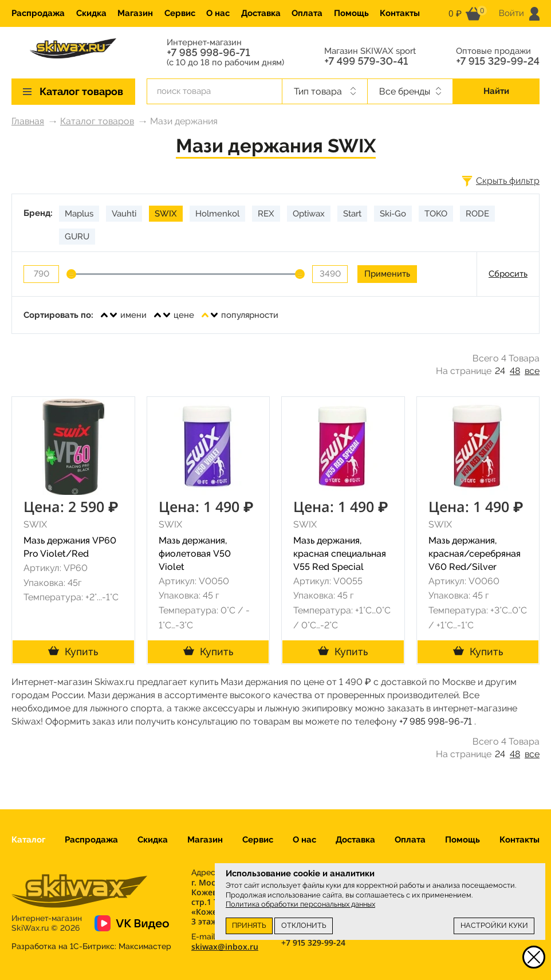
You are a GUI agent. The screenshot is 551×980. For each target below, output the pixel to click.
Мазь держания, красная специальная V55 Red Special (340, 554)
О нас (218, 13)
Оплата (307, 13)
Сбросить (508, 274)
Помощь (351, 13)
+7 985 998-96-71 (208, 53)
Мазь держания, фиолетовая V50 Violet (195, 554)
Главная (28, 121)
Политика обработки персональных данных (300, 904)
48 (515, 371)
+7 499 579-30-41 (366, 61)
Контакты (400, 13)
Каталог (28, 840)
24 (500, 371)
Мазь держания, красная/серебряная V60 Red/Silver (475, 554)
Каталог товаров (97, 121)
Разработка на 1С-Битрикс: (91, 946)
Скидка (91, 13)
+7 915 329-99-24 (498, 61)
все (532, 371)
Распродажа (38, 13)
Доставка (261, 13)
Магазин (135, 13)
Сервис (180, 13)
